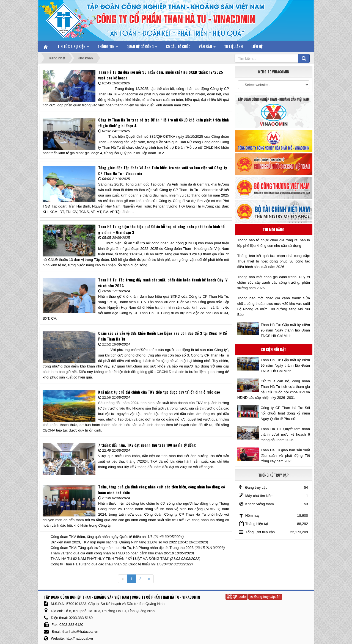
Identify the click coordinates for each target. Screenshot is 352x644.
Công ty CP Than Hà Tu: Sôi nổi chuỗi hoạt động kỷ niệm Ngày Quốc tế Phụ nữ (285, 413)
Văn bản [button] (207, 48)
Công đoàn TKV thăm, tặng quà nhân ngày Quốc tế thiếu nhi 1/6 (102, 537)
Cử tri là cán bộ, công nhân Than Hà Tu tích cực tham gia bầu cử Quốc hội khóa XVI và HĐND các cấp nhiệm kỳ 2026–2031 (274, 389)
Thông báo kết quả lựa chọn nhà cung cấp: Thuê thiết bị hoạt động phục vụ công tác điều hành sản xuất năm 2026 (274, 261)
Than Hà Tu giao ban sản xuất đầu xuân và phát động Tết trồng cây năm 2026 (285, 456)
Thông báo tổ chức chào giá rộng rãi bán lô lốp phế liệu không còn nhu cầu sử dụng (274, 243)
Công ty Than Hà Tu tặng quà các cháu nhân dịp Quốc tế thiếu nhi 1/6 (106, 564)
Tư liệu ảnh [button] (233, 46)
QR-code (236, 597)
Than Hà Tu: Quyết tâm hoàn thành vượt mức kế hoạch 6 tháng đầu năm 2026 (285, 434)
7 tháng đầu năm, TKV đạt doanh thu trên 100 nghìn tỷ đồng (147, 445)
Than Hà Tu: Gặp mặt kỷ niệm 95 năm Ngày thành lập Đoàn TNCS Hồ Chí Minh (285, 330)
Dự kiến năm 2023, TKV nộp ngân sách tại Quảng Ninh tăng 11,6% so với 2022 (114, 542)
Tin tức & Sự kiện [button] (73, 48)
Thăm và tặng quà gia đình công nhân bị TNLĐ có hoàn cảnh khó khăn (107, 553)
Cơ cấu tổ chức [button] (178, 46)
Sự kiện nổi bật (273, 349)
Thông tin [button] (108, 48)
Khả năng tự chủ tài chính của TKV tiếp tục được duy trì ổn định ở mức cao (159, 392)
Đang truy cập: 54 (265, 597)
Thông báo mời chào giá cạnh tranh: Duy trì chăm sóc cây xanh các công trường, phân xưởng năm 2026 (274, 282)
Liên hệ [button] (257, 46)
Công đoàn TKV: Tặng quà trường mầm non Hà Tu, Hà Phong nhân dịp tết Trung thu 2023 (122, 548)
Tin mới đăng (273, 230)
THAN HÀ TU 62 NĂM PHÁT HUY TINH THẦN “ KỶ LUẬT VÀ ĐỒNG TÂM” (110, 559)
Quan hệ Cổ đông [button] (142, 48)
